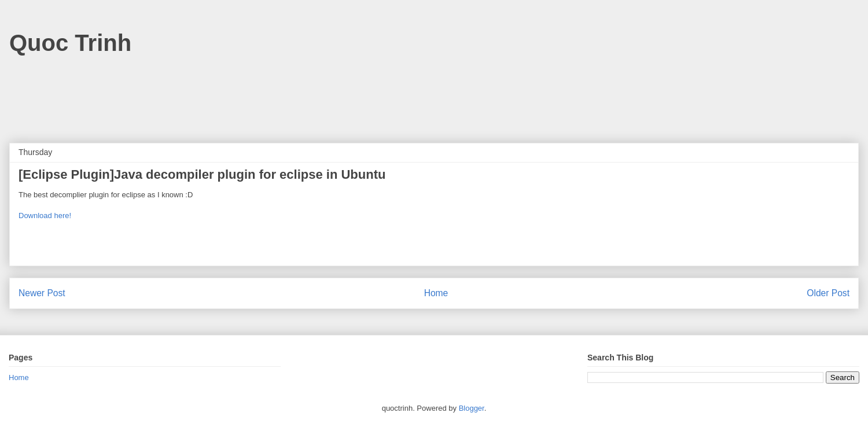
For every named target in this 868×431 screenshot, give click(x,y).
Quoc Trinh (70, 43)
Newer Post (42, 293)
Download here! (45, 215)
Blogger (472, 408)
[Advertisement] (434, 94)
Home (436, 293)
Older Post (828, 293)
